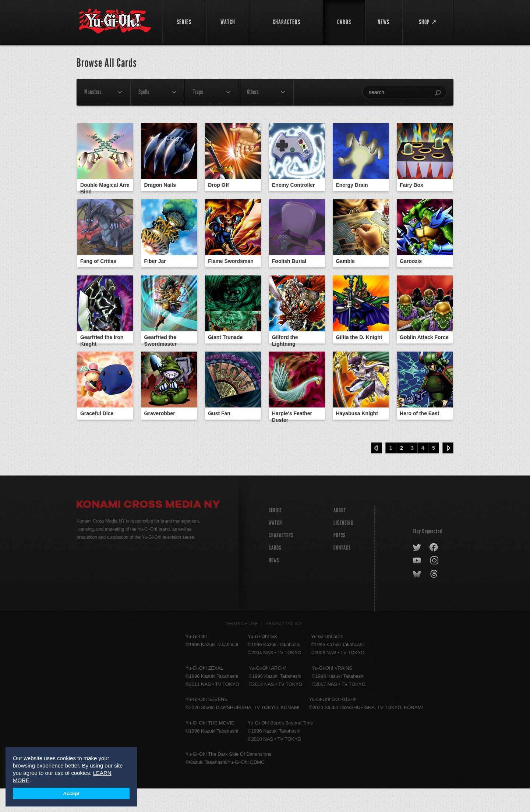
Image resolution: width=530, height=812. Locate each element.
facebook (434, 571)
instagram (435, 584)
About (340, 534)
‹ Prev (377, 471)
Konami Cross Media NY (148, 529)
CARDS (275, 571)
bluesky (418, 598)
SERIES (275, 534)
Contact (342, 571)
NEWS (274, 584)
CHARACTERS (281, 559)
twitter (417, 571)
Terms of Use (241, 647)
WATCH (275, 546)
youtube (418, 584)
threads (435, 598)
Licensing (343, 546)
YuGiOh (115, 21)
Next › (448, 471)
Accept (71, 793)
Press (339, 559)
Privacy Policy (284, 647)
